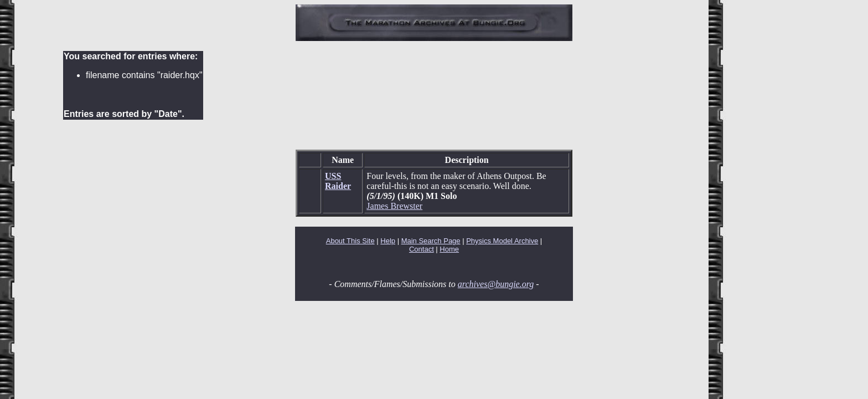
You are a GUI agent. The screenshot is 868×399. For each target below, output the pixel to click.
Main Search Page (431, 241)
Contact (422, 249)
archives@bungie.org (496, 284)
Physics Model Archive (502, 241)
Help (388, 241)
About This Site (350, 241)
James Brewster (394, 206)
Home (449, 249)
